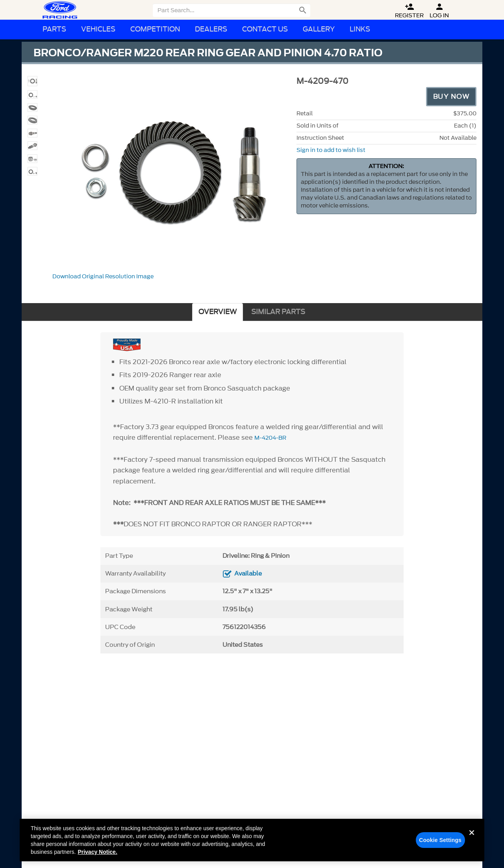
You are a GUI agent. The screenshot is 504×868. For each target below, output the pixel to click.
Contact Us (265, 29)
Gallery (319, 29)
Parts (54, 29)
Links (360, 29)
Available (248, 574)
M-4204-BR (270, 438)
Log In (439, 11)
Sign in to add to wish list (331, 150)
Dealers (211, 29)
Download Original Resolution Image (103, 277)
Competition (155, 29)
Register (409, 11)
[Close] (472, 842)
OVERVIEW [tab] (218, 312)
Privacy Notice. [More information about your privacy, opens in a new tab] (97, 855)
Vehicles (98, 29)
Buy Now (451, 96)
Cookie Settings (440, 843)
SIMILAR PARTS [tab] (278, 312)
